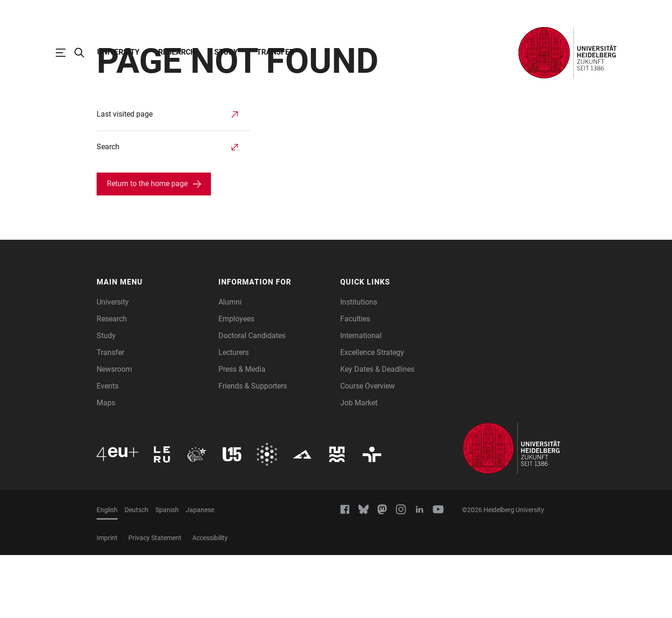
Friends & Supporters (253, 449)
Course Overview (367, 449)
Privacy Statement (155, 601)
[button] (153, 345)
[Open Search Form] (84, 53)
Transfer (275, 52)
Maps (106, 466)
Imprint (107, 601)
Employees (236, 382)
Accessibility (210, 601)
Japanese (200, 573)
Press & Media (242, 432)
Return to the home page (147, 247)
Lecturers (234, 415)
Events (108, 449)
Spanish (167, 573)
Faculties (355, 382)
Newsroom (114, 432)
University (118, 52)
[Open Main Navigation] (65, 53)
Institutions (359, 365)
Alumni (230, 365)
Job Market (359, 466)
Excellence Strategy (372, 415)
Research (177, 52)
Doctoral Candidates (252, 399)
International (361, 399)
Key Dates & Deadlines (377, 432)
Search (108, 210)
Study (226, 52)
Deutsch (136, 573)
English (107, 573)
